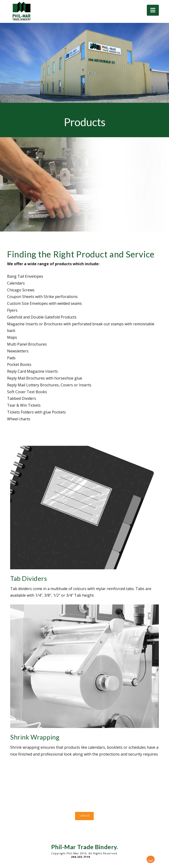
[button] (153, 10)
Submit (84, 816)
